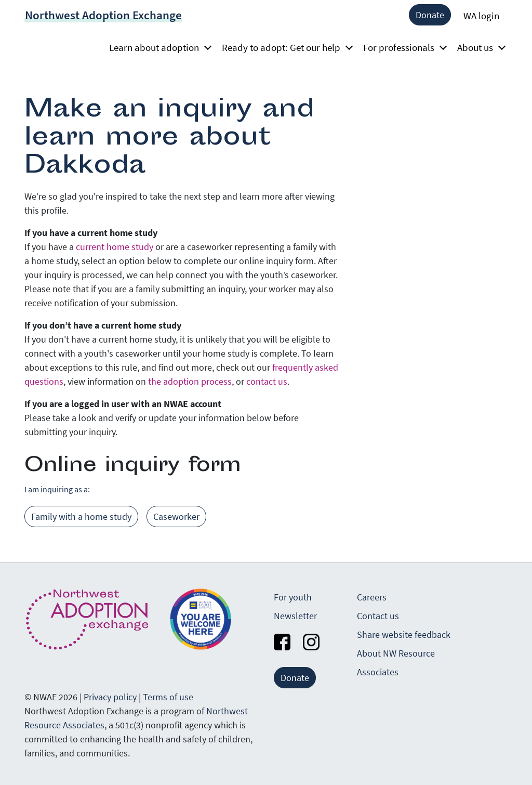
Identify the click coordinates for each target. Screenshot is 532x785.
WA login (481, 16)
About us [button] (478, 47)
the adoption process (190, 381)
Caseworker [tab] (176, 516)
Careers (372, 597)
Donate (430, 15)
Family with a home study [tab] (81, 516)
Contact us (378, 616)
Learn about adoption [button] (157, 47)
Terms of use (168, 697)
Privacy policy (110, 697)
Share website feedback (404, 634)
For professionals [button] (402, 47)
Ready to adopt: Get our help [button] (284, 47)
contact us (267, 381)
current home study (115, 247)
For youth (293, 597)
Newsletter (295, 616)
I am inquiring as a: (57, 489)
